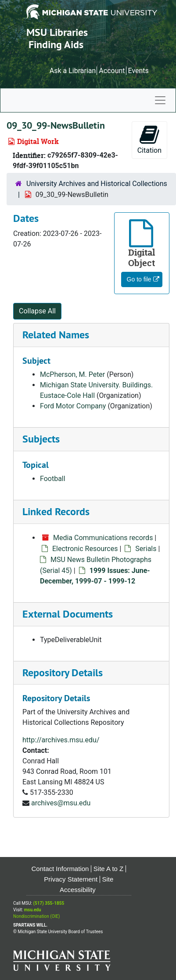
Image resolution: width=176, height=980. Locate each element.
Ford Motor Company (73, 406)
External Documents (68, 614)
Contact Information (60, 869)
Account (112, 71)
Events (138, 71)
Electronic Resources (85, 549)
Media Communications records (103, 538)
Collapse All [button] (37, 311)
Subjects (41, 439)
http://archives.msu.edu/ (61, 740)
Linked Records (56, 511)
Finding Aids (56, 44)
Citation (149, 139)
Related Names (56, 335)
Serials (146, 549)
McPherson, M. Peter (72, 374)
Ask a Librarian (73, 71)
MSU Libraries (57, 32)
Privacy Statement (71, 879)
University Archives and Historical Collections (97, 184)
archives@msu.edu (61, 803)
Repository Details (63, 673)
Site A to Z (108, 869)
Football (53, 479)
